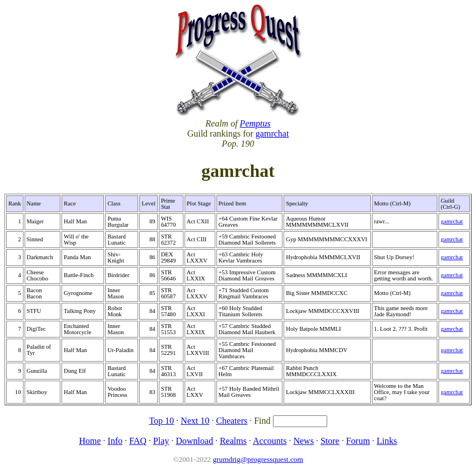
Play (161, 441)
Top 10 (161, 421)
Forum (358, 441)
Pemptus (255, 123)
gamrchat (272, 134)
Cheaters (232, 421)
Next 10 (195, 421)
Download (194, 441)
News (303, 441)
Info (115, 441)
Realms (233, 441)
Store (330, 441)
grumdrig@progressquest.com (258, 459)
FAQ (138, 441)
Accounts (270, 441)
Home (90, 441)
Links (387, 441)
